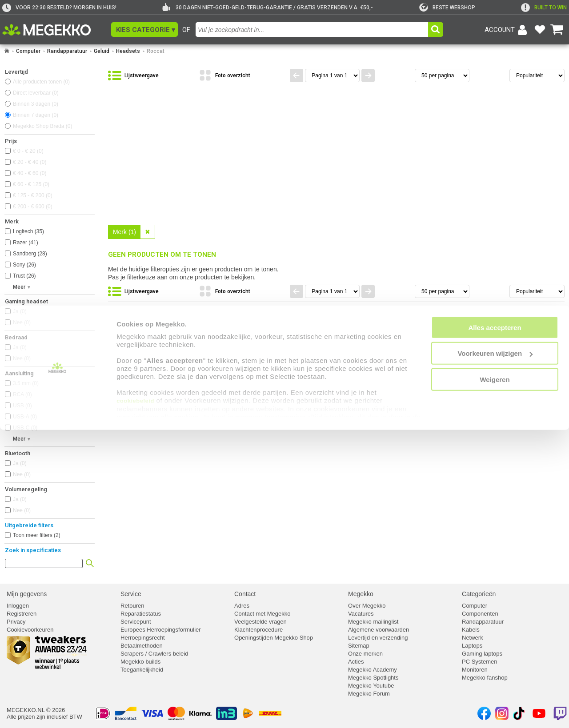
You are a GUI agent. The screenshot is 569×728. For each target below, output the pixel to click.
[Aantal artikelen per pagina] (442, 76)
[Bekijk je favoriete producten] (540, 30)
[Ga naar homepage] (7, 51)
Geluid (102, 51)
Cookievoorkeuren (30, 630)
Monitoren (475, 670)
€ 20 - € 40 (30, 162)
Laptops (472, 646)
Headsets (128, 51)
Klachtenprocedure (258, 630)
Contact (245, 594)
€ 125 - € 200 (33, 195)
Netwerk (473, 638)
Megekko (361, 594)
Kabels (471, 630)
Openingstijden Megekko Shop (274, 638)
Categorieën (479, 594)
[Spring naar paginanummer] (332, 76)
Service (131, 594)
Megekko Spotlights (373, 678)
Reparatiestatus (141, 614)
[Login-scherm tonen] (507, 30)
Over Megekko (367, 606)
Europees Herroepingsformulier (161, 630)
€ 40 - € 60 (30, 173)
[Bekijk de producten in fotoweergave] (242, 76)
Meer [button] (19, 287)
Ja (20, 311)
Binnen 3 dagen (36, 104)
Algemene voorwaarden (379, 630)
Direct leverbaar (36, 93)
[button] (144, 30)
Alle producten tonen (41, 82)
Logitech (28, 231)
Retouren (132, 606)
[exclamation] (544, 8)
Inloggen (18, 606)
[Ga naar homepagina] (57, 30)
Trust (24, 276)
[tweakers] (447, 8)
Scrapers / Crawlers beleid (154, 654)
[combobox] (312, 30)
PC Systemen (479, 662)
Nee (22, 322)
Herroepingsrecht (143, 638)
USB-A (25, 417)
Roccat (156, 51)
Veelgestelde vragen (260, 622)
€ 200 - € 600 (33, 207)
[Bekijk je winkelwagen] (557, 30)
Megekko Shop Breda (42, 126)
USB (22, 406)
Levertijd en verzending (378, 638)
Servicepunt (136, 622)
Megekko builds (140, 662)
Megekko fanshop (485, 678)
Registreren (22, 614)
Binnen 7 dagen (36, 115)
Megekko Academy (373, 670)
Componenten (480, 614)
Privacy (16, 622)
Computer (28, 51)
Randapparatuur (67, 51)
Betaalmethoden (142, 646)
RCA (22, 394)
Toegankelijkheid (142, 670)
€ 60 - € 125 (31, 184)
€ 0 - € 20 (28, 151)
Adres (242, 606)
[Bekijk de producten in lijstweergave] (151, 76)
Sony (24, 265)
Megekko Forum (369, 694)
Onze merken (365, 654)
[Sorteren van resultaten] (537, 76)
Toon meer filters (37, 535)
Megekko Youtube (371, 686)
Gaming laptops (482, 654)
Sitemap (359, 646)
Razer (26, 243)
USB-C (25, 428)
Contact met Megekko (262, 614)
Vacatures (361, 614)
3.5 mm (26, 383)
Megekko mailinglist (373, 622)
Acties (356, 662)
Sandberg (30, 254)
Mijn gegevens (27, 594)
